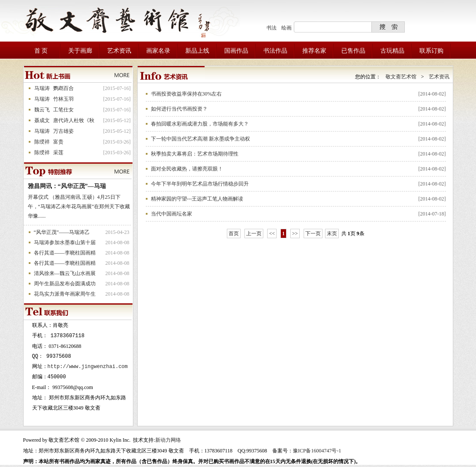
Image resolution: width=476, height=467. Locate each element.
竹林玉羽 (63, 99)
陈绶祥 (42, 142)
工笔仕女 (63, 110)
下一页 (313, 233)
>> (295, 233)
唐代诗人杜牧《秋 (74, 120)
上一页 (254, 233)
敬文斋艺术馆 (401, 77)
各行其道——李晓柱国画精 (65, 253)
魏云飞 (42, 110)
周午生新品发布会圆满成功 (65, 284)
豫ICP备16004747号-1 (317, 451)
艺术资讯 (439, 77)
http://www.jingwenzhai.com (88, 367)
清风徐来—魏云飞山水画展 (65, 273)
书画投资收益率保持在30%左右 (187, 94)
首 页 (41, 51)
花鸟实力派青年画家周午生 (65, 294)
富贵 (58, 142)
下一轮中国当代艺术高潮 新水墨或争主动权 (200, 139)
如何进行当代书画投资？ (179, 109)
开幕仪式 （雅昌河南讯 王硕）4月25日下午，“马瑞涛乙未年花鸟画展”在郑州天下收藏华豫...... (79, 207)
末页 (332, 233)
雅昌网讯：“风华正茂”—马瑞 (67, 186)
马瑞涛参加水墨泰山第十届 (65, 242)
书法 (271, 28)
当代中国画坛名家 (172, 214)
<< (272, 233)
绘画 (286, 28)
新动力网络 (168, 440)
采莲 (58, 153)
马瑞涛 (42, 88)
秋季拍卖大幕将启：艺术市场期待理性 (195, 154)
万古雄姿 (63, 131)
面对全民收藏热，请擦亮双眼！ (187, 169)
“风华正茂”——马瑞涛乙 (62, 232)
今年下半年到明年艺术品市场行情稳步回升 (200, 184)
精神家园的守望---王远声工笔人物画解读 (197, 199)
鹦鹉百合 (63, 88)
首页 (234, 233)
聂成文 (42, 120)
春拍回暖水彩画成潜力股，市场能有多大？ (200, 124)
